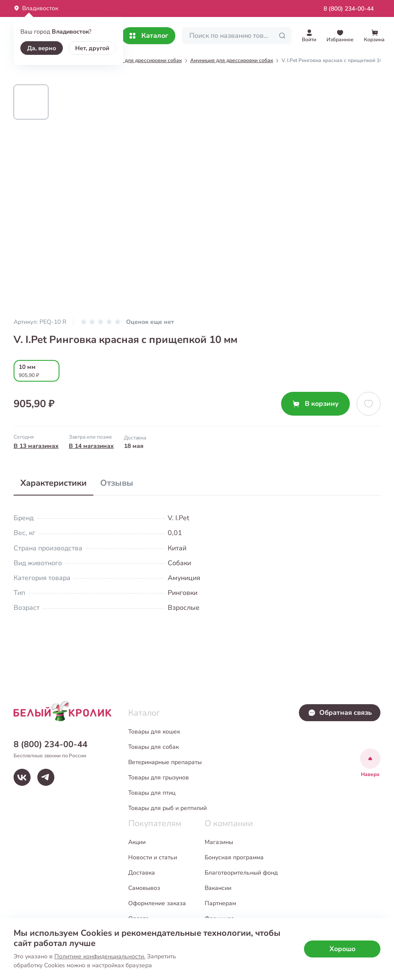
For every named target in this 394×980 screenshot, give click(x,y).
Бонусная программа (234, 857)
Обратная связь (340, 713)
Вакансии (218, 888)
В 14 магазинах (91, 446)
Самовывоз (144, 888)
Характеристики (53, 483)
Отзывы (117, 483)
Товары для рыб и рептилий (167, 808)
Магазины (219, 842)
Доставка (142, 873)
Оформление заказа (157, 903)
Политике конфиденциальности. (100, 956)
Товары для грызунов (159, 777)
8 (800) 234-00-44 (349, 9)
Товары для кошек (154, 732)
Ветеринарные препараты (165, 762)
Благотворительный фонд (241, 873)
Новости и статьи (153, 857)
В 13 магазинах (36, 446)
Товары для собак (153, 747)
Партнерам (220, 903)
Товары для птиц (152, 793)
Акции (137, 842)
